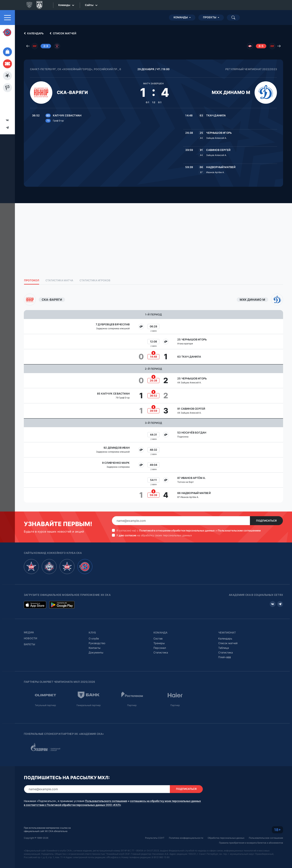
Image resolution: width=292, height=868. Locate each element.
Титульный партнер (45, 705)
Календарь (33, 33)
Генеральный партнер (89, 705)
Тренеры (159, 643)
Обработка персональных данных (226, 838)
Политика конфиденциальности (186, 838)
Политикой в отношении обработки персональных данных (177, 530)
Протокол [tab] (32, 280)
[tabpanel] (153, 398)
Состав (158, 638)
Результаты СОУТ (155, 838)
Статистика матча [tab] (59, 280)
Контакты (95, 648)
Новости (30, 638)
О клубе (94, 638)
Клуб (92, 633)
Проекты (210, 17)
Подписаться (266, 521)
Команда (160, 633)
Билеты (29, 644)
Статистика (161, 652)
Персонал (160, 648)
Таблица (224, 648)
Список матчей (62, 33)
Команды (181, 17)
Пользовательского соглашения (106, 801)
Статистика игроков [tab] (95, 280)
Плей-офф (225, 657)
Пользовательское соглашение (266, 838)
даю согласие (128, 535)
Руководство (97, 643)
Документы (96, 652)
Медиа (29, 632)
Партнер (132, 705)
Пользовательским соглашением (239, 530)
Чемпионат (227, 633)
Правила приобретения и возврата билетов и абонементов (251, 843)
